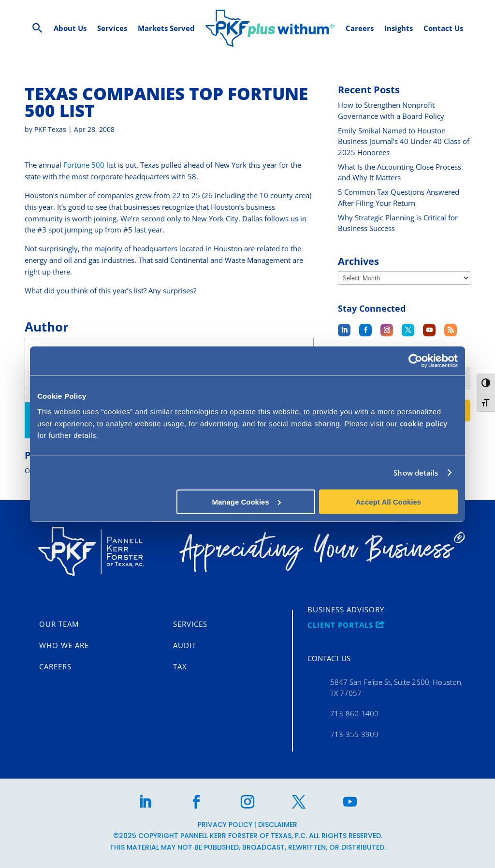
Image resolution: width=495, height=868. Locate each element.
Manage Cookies (246, 501)
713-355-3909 (354, 734)
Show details (416, 473)
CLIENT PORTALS (346, 625)
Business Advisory (346, 610)
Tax (180, 667)
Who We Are (64, 646)
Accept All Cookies (388, 501)
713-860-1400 (354, 713)
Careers (55, 667)
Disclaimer (278, 825)
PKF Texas (50, 129)
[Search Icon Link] (37, 28)
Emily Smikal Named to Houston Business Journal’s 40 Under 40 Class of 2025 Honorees (404, 141)
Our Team (59, 624)
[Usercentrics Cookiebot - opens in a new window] (415, 361)
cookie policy (424, 423)
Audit (185, 646)
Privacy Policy (225, 825)
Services (190, 624)
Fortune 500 (84, 165)
